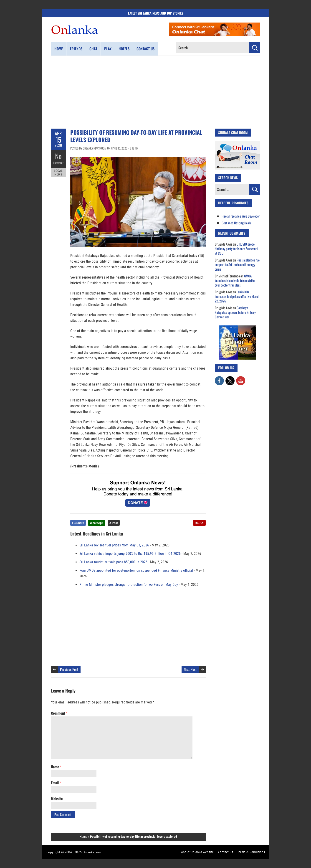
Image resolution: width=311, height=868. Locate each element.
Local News (58, 173)
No (58, 156)
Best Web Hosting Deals (236, 223)
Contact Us (225, 852)
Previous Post (69, 669)
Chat (93, 49)
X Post (114, 523)
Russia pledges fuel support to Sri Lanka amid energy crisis (238, 264)
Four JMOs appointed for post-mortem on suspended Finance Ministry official (136, 570)
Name (56, 767)
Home (59, 49)
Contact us (145, 49)
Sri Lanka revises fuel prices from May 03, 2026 (114, 545)
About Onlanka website (197, 852)
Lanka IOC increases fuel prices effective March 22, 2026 (237, 296)
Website (57, 799)
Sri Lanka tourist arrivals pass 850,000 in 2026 (113, 562)
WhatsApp (97, 523)
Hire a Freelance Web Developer (241, 216)
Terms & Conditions (251, 852)
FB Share (78, 523)
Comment (58, 163)
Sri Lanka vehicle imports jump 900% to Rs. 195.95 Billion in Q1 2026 (130, 554)
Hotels (124, 49)
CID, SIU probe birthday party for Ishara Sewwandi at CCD (236, 249)
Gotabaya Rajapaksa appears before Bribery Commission (235, 312)
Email (56, 783)
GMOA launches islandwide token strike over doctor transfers (235, 280)
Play (108, 49)
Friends (76, 49)
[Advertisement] (156, 92)
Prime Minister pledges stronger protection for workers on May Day (129, 585)
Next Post (190, 669)
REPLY (199, 523)
